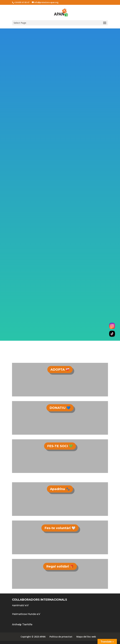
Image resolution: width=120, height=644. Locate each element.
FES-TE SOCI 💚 (60, 446)
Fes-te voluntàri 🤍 (60, 528)
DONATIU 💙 (60, 408)
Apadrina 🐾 (60, 489)
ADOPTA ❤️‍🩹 (60, 370)
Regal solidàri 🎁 (60, 566)
